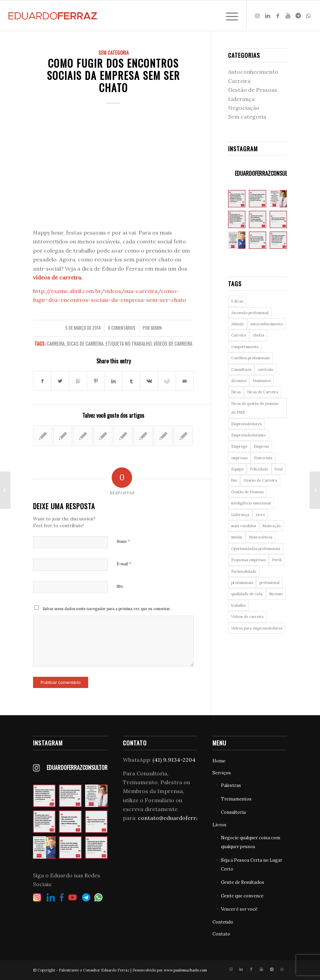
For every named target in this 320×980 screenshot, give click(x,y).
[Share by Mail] (185, 381)
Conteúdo (223, 922)
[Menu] (229, 16)
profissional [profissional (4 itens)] (269, 583)
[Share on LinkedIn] (114, 381)
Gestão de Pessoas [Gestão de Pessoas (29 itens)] (247, 492)
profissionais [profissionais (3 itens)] (242, 583)
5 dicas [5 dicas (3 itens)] (237, 301)
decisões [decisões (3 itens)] (239, 381)
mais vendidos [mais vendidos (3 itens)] (244, 526)
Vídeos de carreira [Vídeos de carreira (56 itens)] (247, 617)
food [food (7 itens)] (279, 469)
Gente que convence (242, 896)
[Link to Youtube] (288, 16)
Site (120, 586)
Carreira (56, 343)
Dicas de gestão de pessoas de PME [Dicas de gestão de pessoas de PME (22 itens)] (255, 408)
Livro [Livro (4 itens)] (260, 515)
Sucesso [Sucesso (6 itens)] (276, 594)
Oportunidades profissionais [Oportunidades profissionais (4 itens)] (256, 549)
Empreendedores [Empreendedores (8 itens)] (246, 424)
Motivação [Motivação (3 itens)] (271, 526)
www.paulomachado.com (185, 970)
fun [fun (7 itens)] (234, 480)
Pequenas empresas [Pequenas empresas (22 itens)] (248, 560)
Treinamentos (236, 799)
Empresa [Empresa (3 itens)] (261, 446)
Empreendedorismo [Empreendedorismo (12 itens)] (248, 435)
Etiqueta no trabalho (129, 343)
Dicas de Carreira (85, 343)
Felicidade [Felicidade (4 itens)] (259, 469)
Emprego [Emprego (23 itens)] (239, 446)
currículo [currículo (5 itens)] (266, 369)
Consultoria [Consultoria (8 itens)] (241, 369)
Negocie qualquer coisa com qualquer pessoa (251, 842)
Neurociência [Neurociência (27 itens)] (261, 537)
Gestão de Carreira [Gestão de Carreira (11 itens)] (260, 480)
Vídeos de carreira (173, 343)
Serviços (222, 773)
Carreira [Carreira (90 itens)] (239, 335)
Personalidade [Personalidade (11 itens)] (244, 571)
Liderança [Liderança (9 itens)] (240, 515)
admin (156, 328)
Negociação (244, 108)
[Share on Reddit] (167, 381)
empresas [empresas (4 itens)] (239, 458)
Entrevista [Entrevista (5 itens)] (263, 458)
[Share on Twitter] (60, 381)
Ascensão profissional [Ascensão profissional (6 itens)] (250, 313)
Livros (219, 825)
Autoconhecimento (253, 72)
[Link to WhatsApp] (308, 16)
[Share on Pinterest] (96, 381)
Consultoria (233, 812)
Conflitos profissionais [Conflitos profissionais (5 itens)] (250, 358)
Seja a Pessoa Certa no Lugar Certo (252, 865)
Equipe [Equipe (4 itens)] (237, 469)
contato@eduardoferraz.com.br (180, 818)
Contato (221, 934)
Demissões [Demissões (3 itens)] (262, 381)
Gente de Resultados (243, 882)
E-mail (124, 564)
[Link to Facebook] (278, 16)
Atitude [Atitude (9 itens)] (237, 324)
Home (219, 761)
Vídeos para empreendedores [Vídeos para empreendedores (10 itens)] (257, 628)
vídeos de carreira (57, 277)
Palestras (231, 785)
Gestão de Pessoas (253, 90)
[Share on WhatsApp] (78, 381)
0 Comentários (122, 328)
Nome (123, 541)
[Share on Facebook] (42, 381)
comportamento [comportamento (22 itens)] (245, 347)
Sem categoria (114, 53)
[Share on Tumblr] (131, 381)
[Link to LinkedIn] (268, 16)
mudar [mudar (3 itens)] (237, 537)
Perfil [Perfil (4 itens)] (277, 560)
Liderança (241, 99)
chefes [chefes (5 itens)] (258, 335)
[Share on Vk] (149, 381)
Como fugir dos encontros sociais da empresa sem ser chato (114, 75)
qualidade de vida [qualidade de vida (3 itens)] (247, 594)
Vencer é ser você (239, 909)
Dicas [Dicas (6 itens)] (236, 392)
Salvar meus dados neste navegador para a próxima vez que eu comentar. (107, 609)
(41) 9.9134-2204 (174, 760)
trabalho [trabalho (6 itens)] (238, 605)
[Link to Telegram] (298, 16)
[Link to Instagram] (257, 16)
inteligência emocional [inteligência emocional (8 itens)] (251, 503)
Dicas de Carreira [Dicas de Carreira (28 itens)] (263, 392)
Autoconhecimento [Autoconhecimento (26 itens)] (267, 324)
